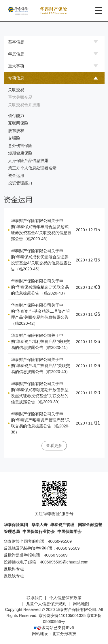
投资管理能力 (20, 183)
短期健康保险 (20, 153)
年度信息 (16, 54)
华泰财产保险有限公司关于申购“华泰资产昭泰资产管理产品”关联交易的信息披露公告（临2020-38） (40, 423)
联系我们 (35, 598)
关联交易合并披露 (24, 105)
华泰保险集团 (16, 525)
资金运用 (16, 175)
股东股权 (16, 131)
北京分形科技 (64, 634)
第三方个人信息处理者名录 (32, 168)
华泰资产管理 (63, 525)
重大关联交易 (20, 97)
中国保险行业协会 (39, 532)
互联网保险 (18, 123)
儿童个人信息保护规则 (46, 604)
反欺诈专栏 (14, 569)
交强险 (14, 138)
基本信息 (16, 42)
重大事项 (16, 66)
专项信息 (16, 78)
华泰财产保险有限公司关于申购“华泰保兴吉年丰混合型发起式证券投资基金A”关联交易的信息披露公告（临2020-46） (41, 230)
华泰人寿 (39, 525)
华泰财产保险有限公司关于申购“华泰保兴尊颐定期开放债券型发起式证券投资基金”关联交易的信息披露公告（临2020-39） (40, 393)
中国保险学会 (69, 532)
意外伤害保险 (20, 146)
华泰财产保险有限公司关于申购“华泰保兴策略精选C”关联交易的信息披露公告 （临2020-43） (40, 287)
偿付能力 (16, 116)
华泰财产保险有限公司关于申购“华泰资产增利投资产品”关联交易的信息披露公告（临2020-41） (40, 341)
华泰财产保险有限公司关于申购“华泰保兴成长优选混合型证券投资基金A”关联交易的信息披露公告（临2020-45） (41, 260)
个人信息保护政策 (65, 598)
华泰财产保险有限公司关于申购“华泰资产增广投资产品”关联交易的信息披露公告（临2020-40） (40, 366)
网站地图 (81, 604)
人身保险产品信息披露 (28, 160)
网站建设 (40, 634)
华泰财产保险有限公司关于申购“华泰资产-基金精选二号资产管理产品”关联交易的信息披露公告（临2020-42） (40, 314)
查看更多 (54, 446)
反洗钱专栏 (14, 576)
